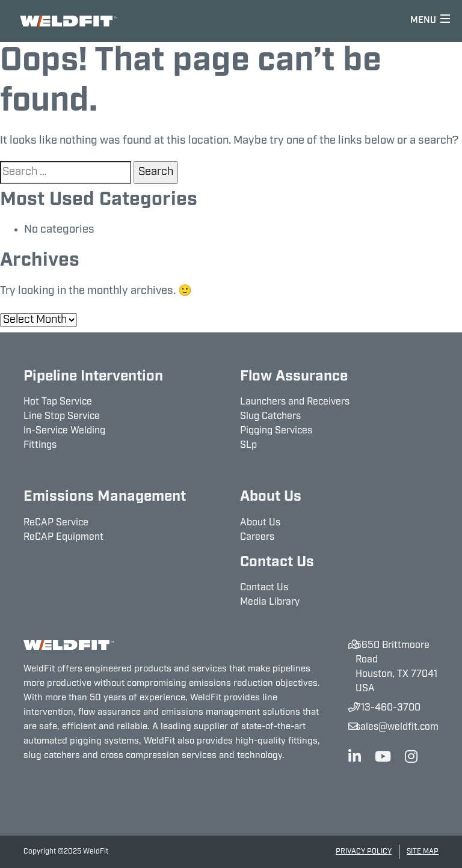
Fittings (40, 445)
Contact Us (264, 588)
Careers (257, 537)
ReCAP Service (56, 523)
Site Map (423, 852)
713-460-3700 (388, 708)
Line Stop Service (62, 417)
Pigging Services (276, 431)
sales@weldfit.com (397, 727)
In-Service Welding (64, 431)
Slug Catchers (270, 417)
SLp (248, 445)
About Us (260, 523)
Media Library (270, 602)
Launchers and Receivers (295, 402)
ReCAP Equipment (63, 537)
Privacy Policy (364, 852)
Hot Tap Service (58, 402)
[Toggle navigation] (430, 21)
